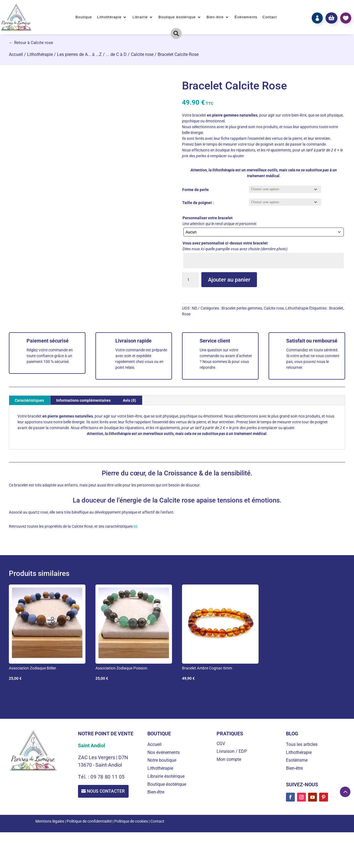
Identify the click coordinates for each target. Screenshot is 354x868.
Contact (270, 17)
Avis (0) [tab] (129, 400)
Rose (186, 314)
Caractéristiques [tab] (29, 400)
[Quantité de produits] (190, 280)
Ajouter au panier (229, 280)
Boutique (84, 17)
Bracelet (336, 308)
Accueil (16, 54)
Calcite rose (142, 54)
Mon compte (229, 759)
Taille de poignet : (198, 203)
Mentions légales (50, 821)
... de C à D (116, 54)
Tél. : (84, 777)
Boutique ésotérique (177, 17)
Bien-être (215, 17)
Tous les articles (302, 744)
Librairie (140, 17)
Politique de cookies (131, 821)
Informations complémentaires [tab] (83, 400)
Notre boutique (162, 760)
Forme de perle (196, 190)
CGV (221, 744)
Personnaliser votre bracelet (208, 218)
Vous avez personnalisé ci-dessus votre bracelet (225, 243)
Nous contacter (107, 791)
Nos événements (164, 752)
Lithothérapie (109, 17)
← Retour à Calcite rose (31, 43)
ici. (136, 526)
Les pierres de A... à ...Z (79, 54)
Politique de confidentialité (89, 821)
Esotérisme (297, 760)
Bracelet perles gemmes (242, 308)
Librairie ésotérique (166, 776)
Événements (246, 17)
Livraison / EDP (232, 751)
